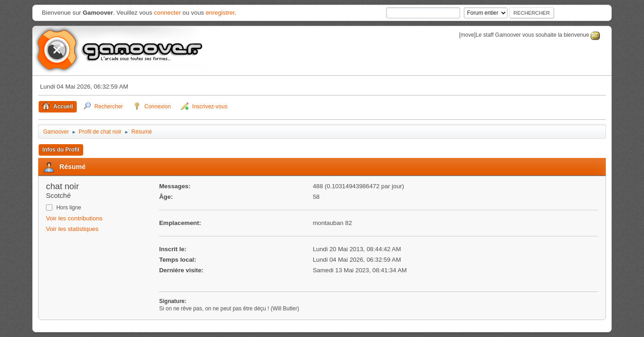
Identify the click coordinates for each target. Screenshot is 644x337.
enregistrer (220, 13)
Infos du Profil (61, 150)
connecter (168, 13)
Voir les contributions (74, 218)
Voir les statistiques (72, 229)
